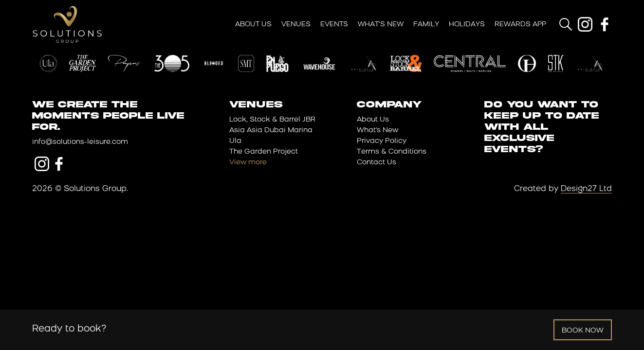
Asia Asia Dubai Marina (271, 131)
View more (248, 163)
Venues (296, 25)
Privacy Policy (382, 141)
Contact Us (377, 163)
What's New (377, 131)
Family (426, 25)
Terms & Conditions (392, 152)
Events (334, 25)
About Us (253, 25)
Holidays (467, 25)
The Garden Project (264, 152)
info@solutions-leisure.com (80, 142)
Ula (235, 141)
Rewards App (520, 25)
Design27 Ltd (586, 189)
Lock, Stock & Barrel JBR (272, 120)
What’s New (381, 25)
